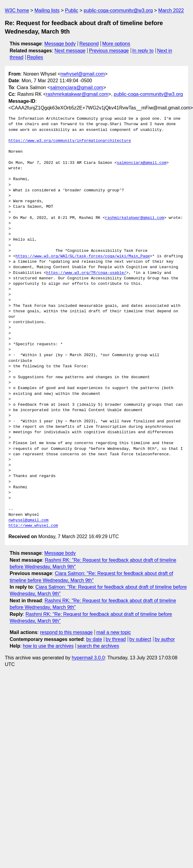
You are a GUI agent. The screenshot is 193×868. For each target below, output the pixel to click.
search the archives (98, 646)
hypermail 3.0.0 (88, 658)
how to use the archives (48, 646)
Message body (60, 44)
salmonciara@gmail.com (77, 88)
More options (116, 44)
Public (72, 10)
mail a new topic (114, 632)
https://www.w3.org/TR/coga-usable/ (86, 273)
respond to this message (66, 632)
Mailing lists (47, 10)
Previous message (109, 51)
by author (165, 639)
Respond (89, 44)
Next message (70, 51)
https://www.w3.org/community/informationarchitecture (70, 141)
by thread (116, 639)
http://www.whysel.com (33, 526)
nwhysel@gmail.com (83, 74)
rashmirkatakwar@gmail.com (77, 94)
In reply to (143, 51)
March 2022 (171, 10)
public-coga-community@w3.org (118, 10)
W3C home (17, 10)
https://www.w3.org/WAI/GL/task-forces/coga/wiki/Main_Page (83, 256)
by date (94, 639)
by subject (140, 639)
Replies (35, 57)
